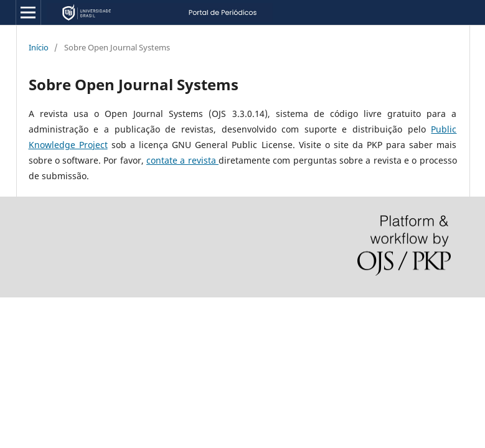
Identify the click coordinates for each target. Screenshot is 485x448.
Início (39, 47)
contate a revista (182, 160)
